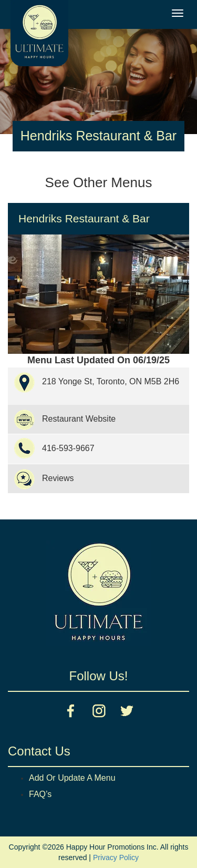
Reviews (58, 478)
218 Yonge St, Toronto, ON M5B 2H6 (111, 381)
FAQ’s (40, 794)
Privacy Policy (116, 857)
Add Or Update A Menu (72, 778)
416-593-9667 (68, 448)
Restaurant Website (79, 419)
